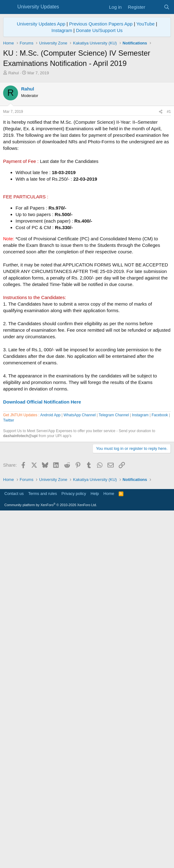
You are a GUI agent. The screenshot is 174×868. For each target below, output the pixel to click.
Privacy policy (74, 848)
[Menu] (9, 7)
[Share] (161, 199)
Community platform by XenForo (51, 859)
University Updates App (41, 24)
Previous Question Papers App (101, 24)
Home (109, 848)
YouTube (146, 24)
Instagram (62, 30)
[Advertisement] (87, 122)
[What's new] (154, 7)
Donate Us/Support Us (99, 30)
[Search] (167, 7)
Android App (50, 592)
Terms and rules (43, 848)
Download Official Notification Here (42, 489)
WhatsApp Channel (80, 592)
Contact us (14, 848)
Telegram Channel (114, 592)
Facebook (160, 592)
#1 (169, 199)
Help (95, 848)
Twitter (9, 598)
